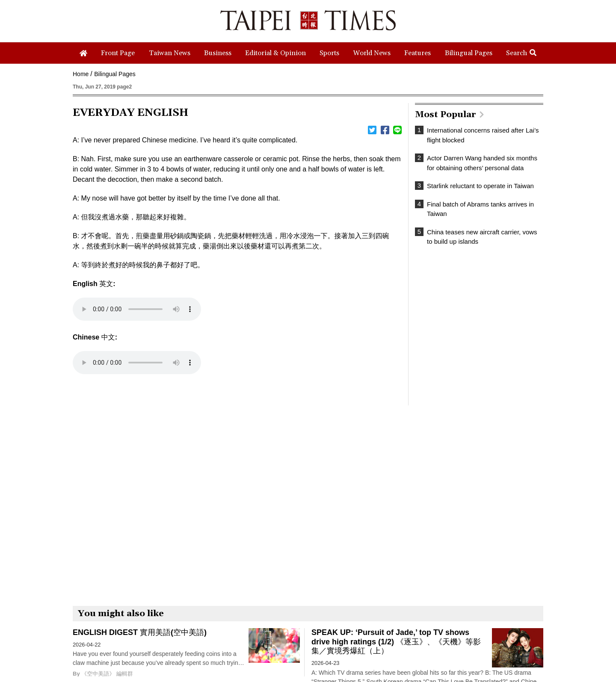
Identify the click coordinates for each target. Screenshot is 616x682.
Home (81, 74)
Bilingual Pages (115, 74)
